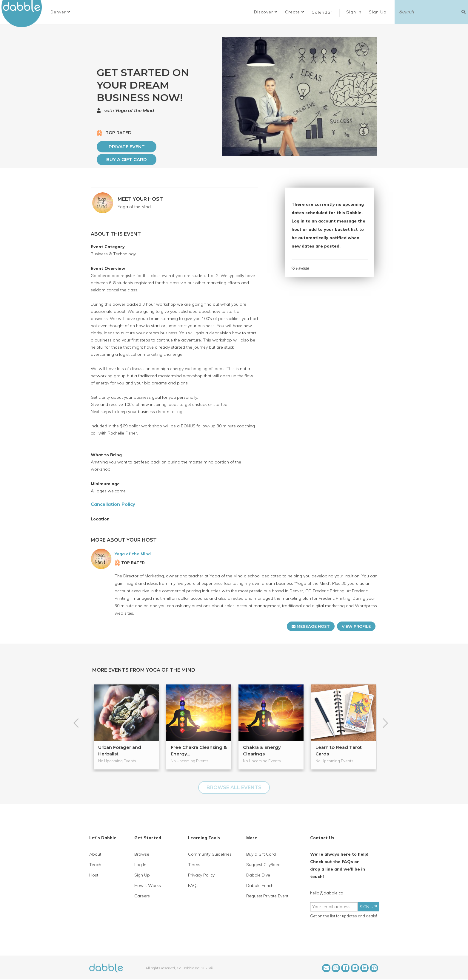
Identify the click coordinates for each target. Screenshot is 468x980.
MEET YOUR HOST (140, 199)
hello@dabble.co (327, 893)
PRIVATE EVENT (127, 147)
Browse (142, 854)
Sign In (355, 12)
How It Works (148, 885)
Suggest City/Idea (263, 865)
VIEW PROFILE (356, 626)
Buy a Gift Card (127, 159)
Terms (194, 865)
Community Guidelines (210, 854)
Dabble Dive (258, 875)
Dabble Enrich (260, 885)
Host (94, 875)
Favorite (300, 268)
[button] (60, 12)
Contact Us (322, 838)
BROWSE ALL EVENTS (234, 787)
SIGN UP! (368, 907)
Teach (95, 865)
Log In (140, 865)
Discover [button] (266, 12)
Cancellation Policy (113, 504)
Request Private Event (267, 896)
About (95, 854)
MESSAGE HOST (311, 626)
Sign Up (378, 12)
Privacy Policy (201, 875)
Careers (142, 896)
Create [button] (295, 12)
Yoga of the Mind (135, 110)
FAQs (193, 885)
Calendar (322, 12)
